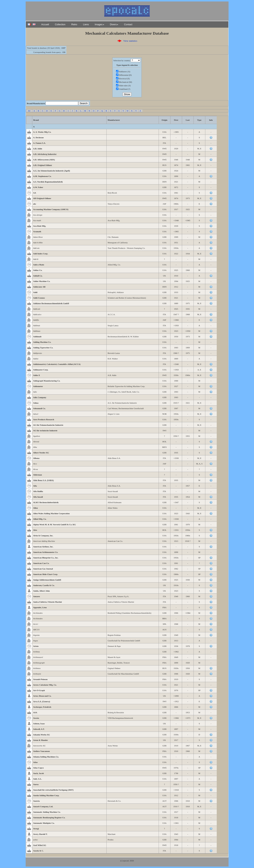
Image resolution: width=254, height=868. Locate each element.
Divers (113, 24)
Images (99, 24)
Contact (128, 24)
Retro (74, 24)
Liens (86, 24)
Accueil (45, 24)
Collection (60, 24)
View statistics (130, 41)
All (29, 111)
